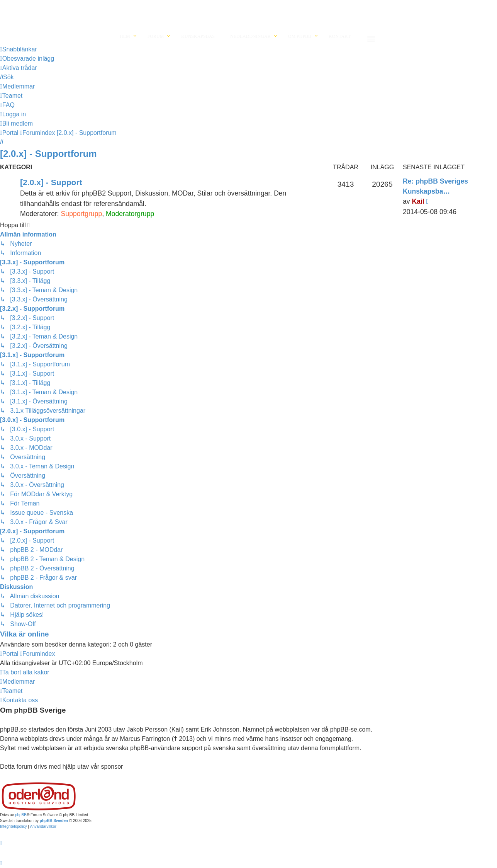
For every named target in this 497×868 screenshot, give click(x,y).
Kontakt (340, 36)
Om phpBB (300, 36)
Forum (156, 36)
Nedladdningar (250, 36)
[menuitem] (27, 59)
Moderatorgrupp (130, 214)
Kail (418, 201)
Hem (125, 36)
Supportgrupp (82, 214)
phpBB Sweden (54, 821)
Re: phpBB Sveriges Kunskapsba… (435, 186)
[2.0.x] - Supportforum (48, 154)
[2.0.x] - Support (51, 182)
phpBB (21, 815)
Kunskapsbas (198, 36)
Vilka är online (24, 634)
